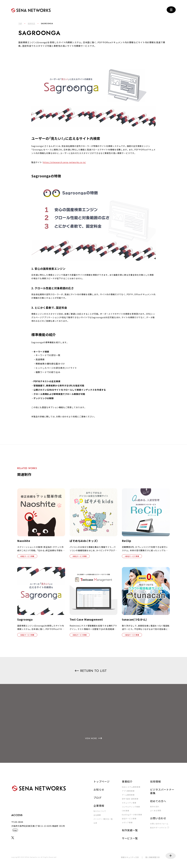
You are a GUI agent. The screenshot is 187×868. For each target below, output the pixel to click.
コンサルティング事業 (131, 806)
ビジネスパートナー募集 (162, 791)
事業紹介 (127, 781)
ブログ (98, 797)
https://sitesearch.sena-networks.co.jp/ (64, 162)
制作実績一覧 (130, 830)
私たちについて (100, 811)
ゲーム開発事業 (128, 795)
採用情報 (156, 781)
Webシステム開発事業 (131, 787)
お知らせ (99, 789)
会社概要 (97, 815)
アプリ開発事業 (128, 791)
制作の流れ (155, 806)
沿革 (95, 823)
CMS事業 (126, 810)
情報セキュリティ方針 (130, 857)
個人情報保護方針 (153, 857)
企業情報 (99, 805)
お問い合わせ (158, 818)
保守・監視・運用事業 (130, 799)
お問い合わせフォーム (159, 823)
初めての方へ (158, 801)
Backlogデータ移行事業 (132, 814)
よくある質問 (156, 810)
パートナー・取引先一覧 (103, 819)
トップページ (101, 781)
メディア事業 (127, 822)
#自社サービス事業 (27, 556)
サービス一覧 (130, 838)
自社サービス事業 (129, 818)
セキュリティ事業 (129, 803)
